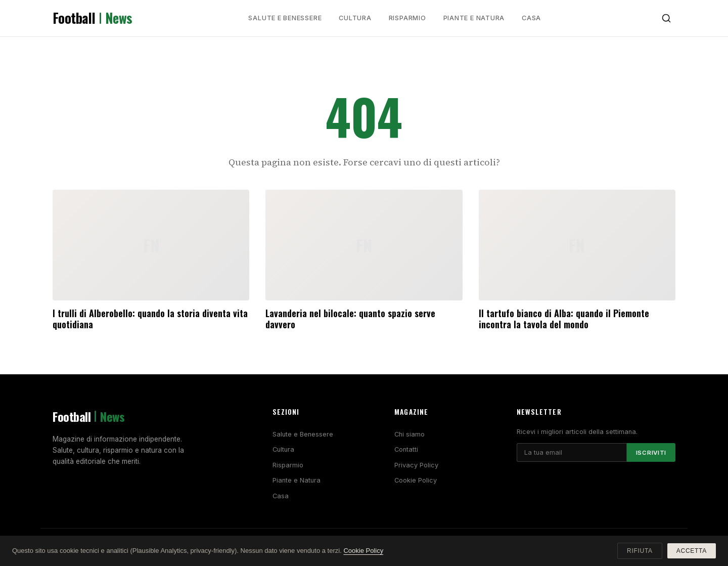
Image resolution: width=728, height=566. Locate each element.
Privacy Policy (416, 465)
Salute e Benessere (285, 18)
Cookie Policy (416, 480)
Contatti (406, 449)
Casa (531, 18)
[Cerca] (666, 18)
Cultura (355, 18)
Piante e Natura (474, 18)
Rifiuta (640, 551)
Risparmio (407, 18)
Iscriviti (651, 453)
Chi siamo (409, 434)
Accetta (692, 551)
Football (93, 18)
